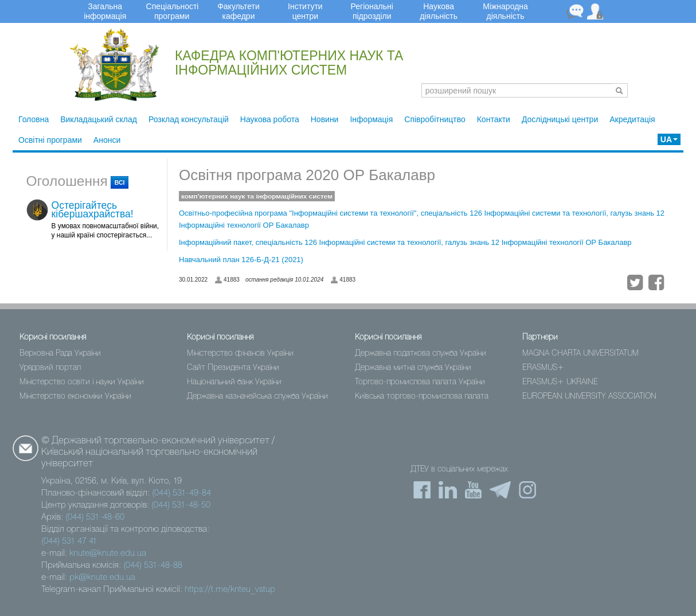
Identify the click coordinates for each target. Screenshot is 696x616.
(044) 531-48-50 (181, 505)
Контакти (494, 119)
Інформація (371, 119)
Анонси (107, 140)
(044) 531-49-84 (181, 493)
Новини (325, 119)
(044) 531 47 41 (69, 541)
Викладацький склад (99, 119)
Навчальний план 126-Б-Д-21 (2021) (241, 260)
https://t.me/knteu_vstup (230, 590)
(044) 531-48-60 (95, 517)
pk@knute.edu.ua (102, 578)
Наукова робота (270, 119)
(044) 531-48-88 (153, 566)
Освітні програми (50, 140)
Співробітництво (435, 119)
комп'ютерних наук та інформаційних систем (257, 196)
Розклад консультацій (189, 119)
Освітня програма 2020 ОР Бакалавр (307, 175)
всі (120, 182)
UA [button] (669, 139)
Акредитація (632, 119)
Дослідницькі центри (560, 119)
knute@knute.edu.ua (108, 553)
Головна (34, 119)
